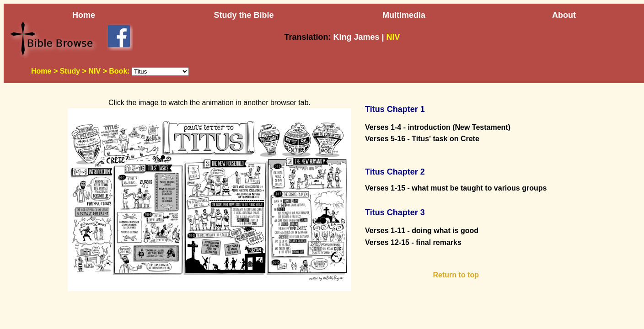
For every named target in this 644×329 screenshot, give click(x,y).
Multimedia (404, 15)
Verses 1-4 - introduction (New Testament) (438, 127)
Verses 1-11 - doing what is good (422, 231)
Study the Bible (244, 15)
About (564, 15)
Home (84, 15)
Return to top (456, 275)
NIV (94, 71)
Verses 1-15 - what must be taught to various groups (456, 188)
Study (70, 71)
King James (356, 37)
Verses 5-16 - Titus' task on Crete (422, 139)
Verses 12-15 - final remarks (413, 242)
